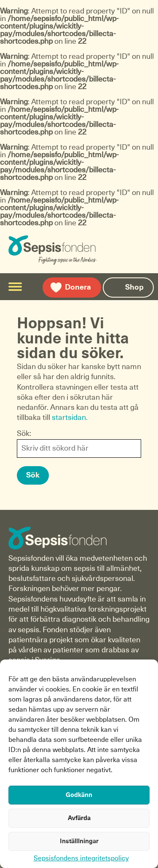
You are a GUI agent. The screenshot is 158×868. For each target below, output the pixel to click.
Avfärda (79, 818)
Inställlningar (79, 841)
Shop (134, 288)
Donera (78, 288)
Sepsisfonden (72, 250)
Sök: (24, 434)
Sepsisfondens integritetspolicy (81, 858)
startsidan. (70, 418)
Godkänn (79, 795)
